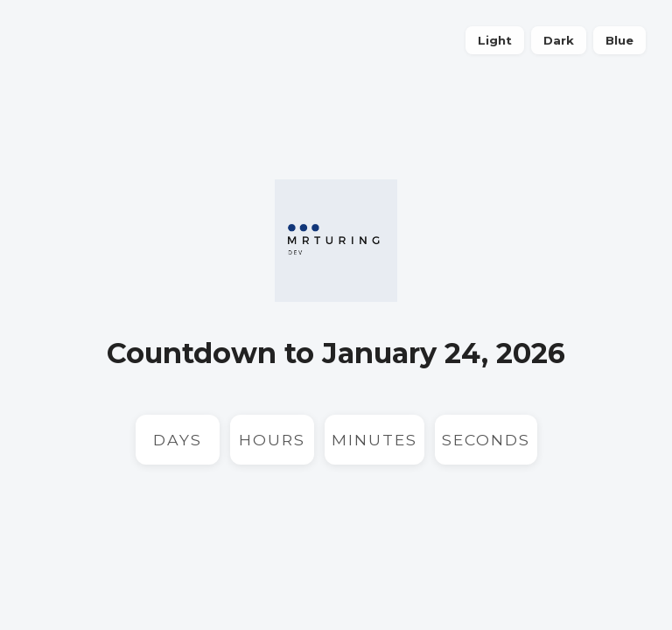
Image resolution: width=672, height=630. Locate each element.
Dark (559, 40)
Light (495, 40)
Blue (619, 40)
